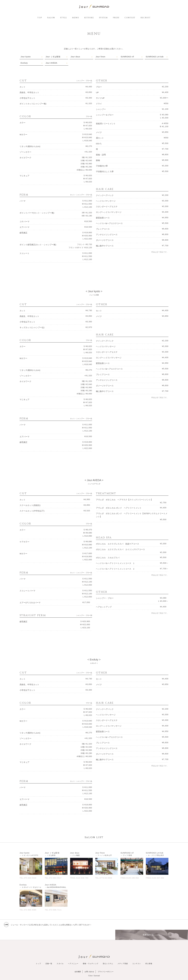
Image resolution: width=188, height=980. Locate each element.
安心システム (108, 953)
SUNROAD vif (127, 57)
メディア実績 (123, 953)
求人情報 (149, 953)
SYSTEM (103, 18)
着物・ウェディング (91, 953)
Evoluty (24, 63)
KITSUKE (89, 18)
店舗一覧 (49, 953)
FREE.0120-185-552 (130, 878)
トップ (38, 953)
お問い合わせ (89, 962)
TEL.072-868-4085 (28, 910)
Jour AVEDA (52, 63)
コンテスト (137, 953)
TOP (40, 18)
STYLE (64, 18)
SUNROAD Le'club (155, 57)
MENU (76, 18)
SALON (51, 18)
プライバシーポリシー (106, 962)
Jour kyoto (26, 57)
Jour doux (75, 57)
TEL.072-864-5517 (54, 878)
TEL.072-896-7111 (54, 910)
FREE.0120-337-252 (155, 878)
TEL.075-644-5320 (28, 878)
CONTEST (130, 18)
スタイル (60, 953)
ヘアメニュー (73, 953)
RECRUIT (146, 18)
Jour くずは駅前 (53, 57)
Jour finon (101, 57)
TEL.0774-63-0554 (104, 878)
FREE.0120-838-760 (80, 878)
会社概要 (78, 962)
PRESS (116, 18)
